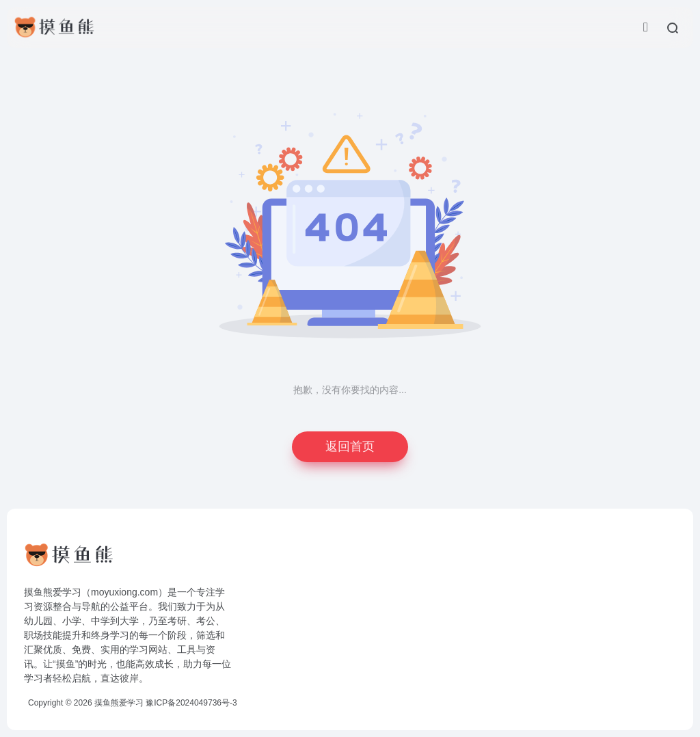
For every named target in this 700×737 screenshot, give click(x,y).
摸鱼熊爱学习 (119, 703)
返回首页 (350, 446)
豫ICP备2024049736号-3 (191, 703)
